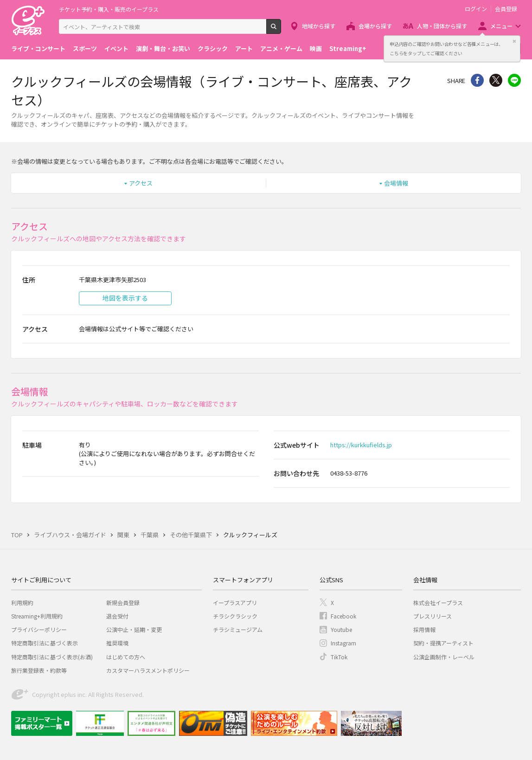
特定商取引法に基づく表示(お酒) (52, 657)
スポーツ (85, 48)
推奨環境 (117, 643)
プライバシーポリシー (39, 629)
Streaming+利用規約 (37, 616)
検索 (281, 30)
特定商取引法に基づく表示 (45, 643)
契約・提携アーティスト (443, 643)
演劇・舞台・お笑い (163, 48)
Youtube (341, 629)
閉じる (514, 41)
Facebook (343, 616)
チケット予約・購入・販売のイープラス (109, 9)
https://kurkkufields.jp (361, 445)
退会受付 (117, 616)
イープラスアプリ (235, 602)
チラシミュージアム (238, 629)
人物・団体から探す (442, 26)
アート (244, 48)
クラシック (213, 48)
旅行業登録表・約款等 (39, 670)
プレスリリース (433, 616)
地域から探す (319, 26)
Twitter (496, 80)
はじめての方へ (126, 657)
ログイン (476, 9)
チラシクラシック (235, 616)
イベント (116, 48)
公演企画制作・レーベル (444, 657)
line (514, 80)
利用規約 (22, 602)
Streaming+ (348, 48)
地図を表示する (125, 298)
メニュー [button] (501, 26)
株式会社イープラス (438, 602)
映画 (316, 48)
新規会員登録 (123, 602)
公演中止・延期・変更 (134, 629)
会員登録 (506, 9)
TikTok (339, 657)
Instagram (343, 643)
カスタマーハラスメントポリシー (148, 670)
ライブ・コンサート (38, 48)
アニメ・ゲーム (281, 48)
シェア (477, 80)
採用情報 (424, 629)
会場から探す (375, 26)
